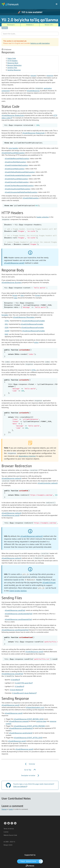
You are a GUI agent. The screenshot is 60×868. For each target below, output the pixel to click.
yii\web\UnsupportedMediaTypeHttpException (21, 192)
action (36, 342)
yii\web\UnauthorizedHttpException (17, 189)
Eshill (11, 845)
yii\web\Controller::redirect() (48, 483)
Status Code (12, 58)
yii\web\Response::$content (12, 282)
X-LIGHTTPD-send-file (23, 683)
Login (11, 809)
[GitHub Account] (5, 823)
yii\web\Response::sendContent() (21, 733)
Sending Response (14, 70)
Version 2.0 (49, 25)
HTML (7, 321)
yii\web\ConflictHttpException (15, 162)
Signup (4, 809)
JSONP (7, 331)
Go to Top (30, 770)
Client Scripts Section (18, 591)
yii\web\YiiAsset (49, 582)
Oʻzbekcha (30, 25)
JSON (7, 327)
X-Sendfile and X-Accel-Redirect (24, 693)
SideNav (5, 28)
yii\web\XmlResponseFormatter (32, 324)
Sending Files (12, 68)
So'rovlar (30, 764)
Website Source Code (10, 835)
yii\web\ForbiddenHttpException (16, 165)
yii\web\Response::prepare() (19, 721)
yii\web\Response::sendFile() (15, 610)
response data (41, 721)
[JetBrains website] (30, 866)
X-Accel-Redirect (16, 690)
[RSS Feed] (15, 823)
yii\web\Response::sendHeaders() (21, 728)
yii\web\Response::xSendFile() (12, 674)
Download (11, 25)
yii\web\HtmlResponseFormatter (33, 321)
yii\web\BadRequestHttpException (17, 158)
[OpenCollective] (30, 861)
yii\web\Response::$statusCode (13, 115)
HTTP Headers (12, 61)
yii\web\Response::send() (14, 263)
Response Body (13, 63)
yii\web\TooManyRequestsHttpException (19, 185)
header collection (43, 217)
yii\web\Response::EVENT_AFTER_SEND (28, 738)
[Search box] (30, 34)
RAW (6, 334)
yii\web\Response (33, 91)
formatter (5, 315)
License (6, 832)
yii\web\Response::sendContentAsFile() (18, 614)
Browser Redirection (14, 65)
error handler (13, 148)
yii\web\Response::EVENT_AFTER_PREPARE (29, 726)
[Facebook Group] (12, 823)
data (22, 295)
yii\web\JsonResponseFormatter (32, 327)
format (15, 295)
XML (6, 324)
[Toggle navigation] (57, 4)
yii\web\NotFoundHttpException (13, 153)
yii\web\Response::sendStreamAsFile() (18, 619)
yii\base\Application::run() (35, 707)
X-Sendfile (14, 680)
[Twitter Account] (8, 823)
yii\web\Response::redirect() (11, 478)
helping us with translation (40, 43)
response (50, 75)
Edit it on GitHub (19, 786)
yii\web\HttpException (31, 198)
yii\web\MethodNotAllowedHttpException (20, 172)
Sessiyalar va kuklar (30, 775)
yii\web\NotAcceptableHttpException (18, 175)
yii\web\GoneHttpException (15, 169)
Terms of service (9, 829)
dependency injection (27, 456)
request (33, 75)
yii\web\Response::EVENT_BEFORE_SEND (29, 719)
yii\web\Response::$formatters (24, 317)
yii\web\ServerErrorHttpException (17, 182)
